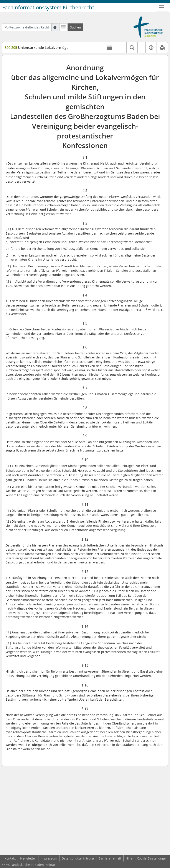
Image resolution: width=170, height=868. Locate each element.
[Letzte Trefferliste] (63, 27)
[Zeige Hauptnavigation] (162, 7)
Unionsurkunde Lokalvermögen (38, 48)
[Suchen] (76, 27)
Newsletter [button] (28, 858)
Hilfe (129, 858)
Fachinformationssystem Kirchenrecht (48, 7)
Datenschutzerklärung (78, 858)
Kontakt (10, 858)
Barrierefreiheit (110, 858)
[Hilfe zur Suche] (55, 27)
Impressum (49, 858)
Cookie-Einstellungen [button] (152, 858)
